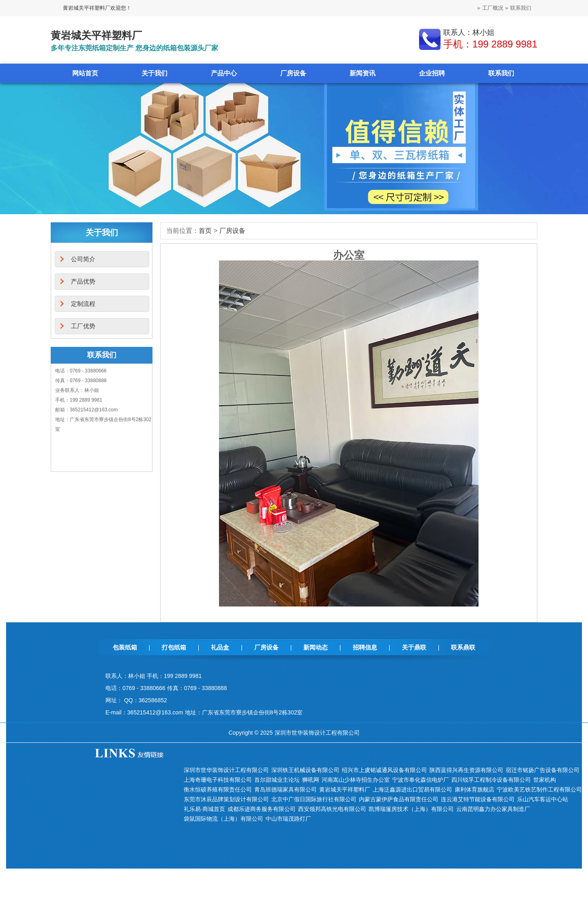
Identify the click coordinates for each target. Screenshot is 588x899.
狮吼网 (311, 780)
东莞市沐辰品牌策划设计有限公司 (226, 799)
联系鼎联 (463, 647)
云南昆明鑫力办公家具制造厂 (493, 809)
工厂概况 (493, 8)
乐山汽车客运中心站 (543, 799)
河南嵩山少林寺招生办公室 (356, 780)
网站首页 (85, 73)
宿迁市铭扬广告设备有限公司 (543, 770)
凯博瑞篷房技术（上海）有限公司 (411, 809)
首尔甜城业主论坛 (277, 780)
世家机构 (545, 780)
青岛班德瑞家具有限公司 (285, 789)
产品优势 (83, 281)
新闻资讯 (363, 73)
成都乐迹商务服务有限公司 (262, 809)
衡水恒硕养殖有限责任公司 (218, 789)
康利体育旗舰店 (474, 789)
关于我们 (155, 73)
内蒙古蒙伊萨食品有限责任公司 (399, 799)
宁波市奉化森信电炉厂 (421, 780)
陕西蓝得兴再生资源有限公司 (466, 770)
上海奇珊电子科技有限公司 (218, 780)
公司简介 (83, 259)
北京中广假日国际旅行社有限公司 (314, 799)
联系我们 (521, 8)
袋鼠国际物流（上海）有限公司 (223, 819)
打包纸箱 (174, 647)
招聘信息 (365, 647)
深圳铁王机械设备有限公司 (305, 770)
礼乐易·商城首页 (204, 809)
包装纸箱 (125, 647)
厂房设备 (293, 73)
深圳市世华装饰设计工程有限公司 (226, 770)
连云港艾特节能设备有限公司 (478, 799)
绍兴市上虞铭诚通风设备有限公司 (384, 770)
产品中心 (224, 73)
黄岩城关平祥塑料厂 (345, 789)
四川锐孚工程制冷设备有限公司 (491, 780)
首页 (205, 231)
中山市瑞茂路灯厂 (288, 819)
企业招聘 (432, 73)
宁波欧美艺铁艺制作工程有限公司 (539, 789)
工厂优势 (83, 326)
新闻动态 (315, 647)
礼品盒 (220, 647)
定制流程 (83, 304)
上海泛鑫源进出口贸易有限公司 (412, 789)
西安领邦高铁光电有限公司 (332, 809)
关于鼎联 (414, 647)
